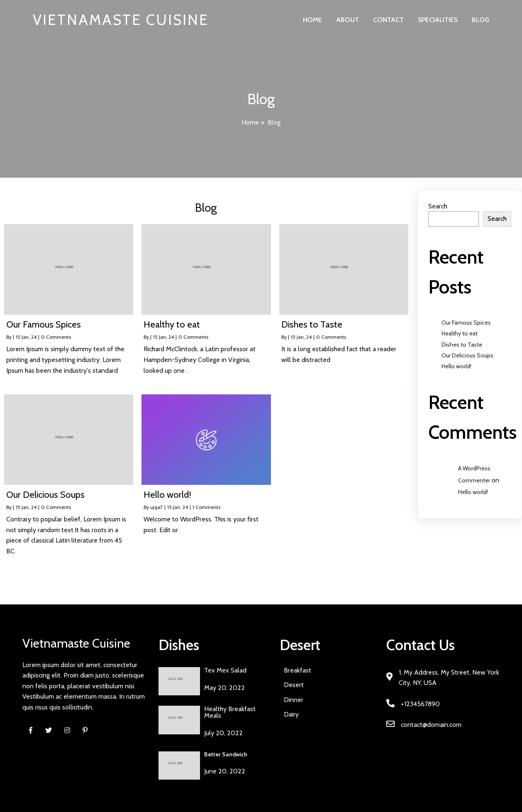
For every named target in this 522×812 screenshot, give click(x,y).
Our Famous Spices (466, 323)
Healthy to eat (460, 333)
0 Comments (56, 337)
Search (438, 206)
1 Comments (206, 507)
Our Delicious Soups (467, 355)
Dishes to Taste (462, 345)
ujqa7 (156, 507)
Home (250, 122)
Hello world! (456, 366)
